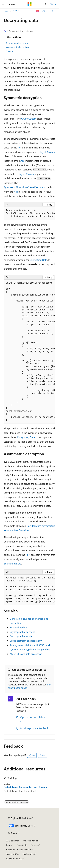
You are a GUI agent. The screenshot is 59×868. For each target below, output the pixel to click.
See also (10, 51)
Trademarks (28, 854)
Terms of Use (13, 854)
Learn (6, 11)
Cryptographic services (22, 632)
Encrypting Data (38, 260)
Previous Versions (31, 841)
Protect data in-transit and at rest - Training (25, 787)
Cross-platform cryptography (26, 641)
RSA (28, 555)
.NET (15, 11)
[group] (29, 214)
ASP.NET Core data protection (26, 654)
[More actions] (52, 11)
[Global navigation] (3, 4)
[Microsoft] (30, 4)
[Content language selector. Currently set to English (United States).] (21, 818)
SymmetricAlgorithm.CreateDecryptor (25, 187)
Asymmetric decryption (18, 47)
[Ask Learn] (38, 11)
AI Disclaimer (13, 841)
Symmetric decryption (17, 43)
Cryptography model (21, 636)
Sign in (53, 4)
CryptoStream (29, 119)
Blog (8, 845)
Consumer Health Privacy (18, 850)
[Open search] (45, 4)
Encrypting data (18, 627)
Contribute (22, 845)
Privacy (34, 845)
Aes (20, 147)
